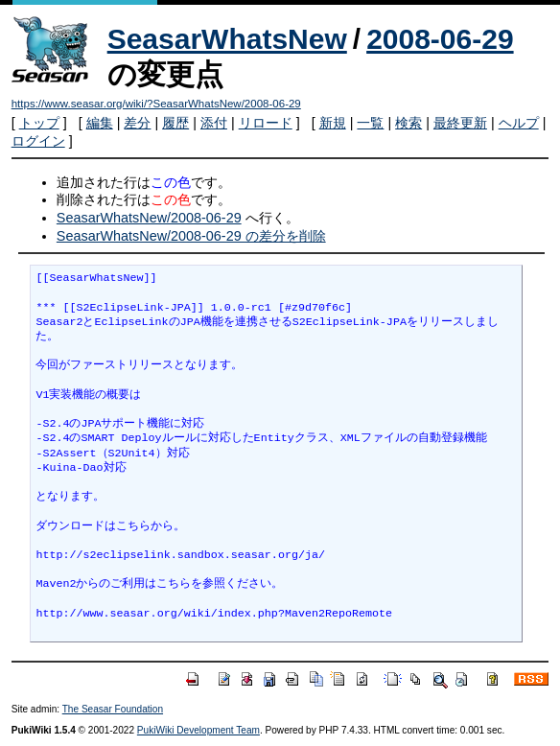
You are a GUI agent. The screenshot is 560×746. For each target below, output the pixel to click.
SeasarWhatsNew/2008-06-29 (149, 218)
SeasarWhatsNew (227, 39)
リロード (266, 123)
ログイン (38, 141)
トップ (39, 123)
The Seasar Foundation (113, 709)
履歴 (175, 123)
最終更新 (460, 123)
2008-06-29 (440, 39)
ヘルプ (519, 123)
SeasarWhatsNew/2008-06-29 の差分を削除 (191, 236)
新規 (333, 123)
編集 (100, 123)
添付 (214, 123)
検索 (408, 123)
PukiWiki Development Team (198, 730)
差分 (137, 123)
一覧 (370, 123)
